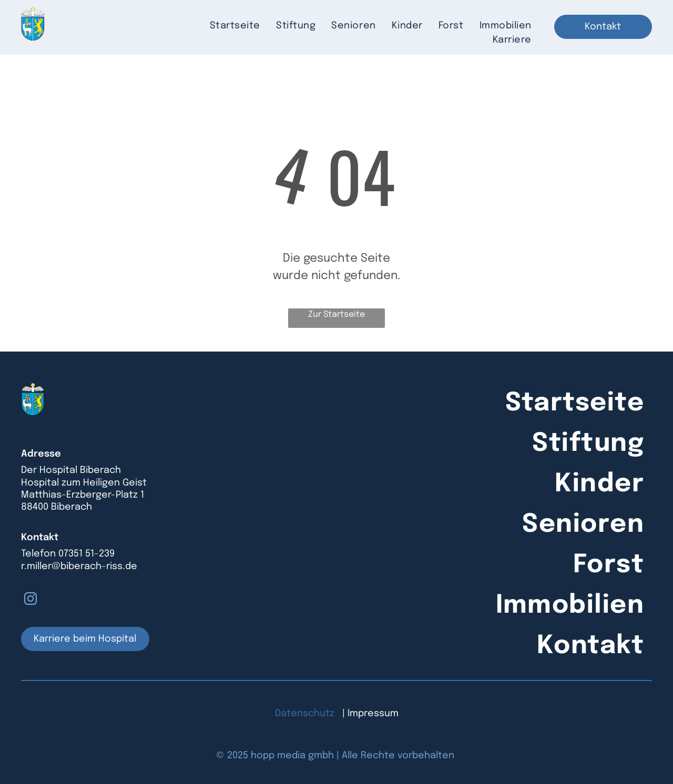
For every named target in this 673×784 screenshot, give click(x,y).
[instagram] (30, 600)
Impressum (373, 714)
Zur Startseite (336, 314)
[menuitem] (235, 26)
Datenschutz (305, 714)
